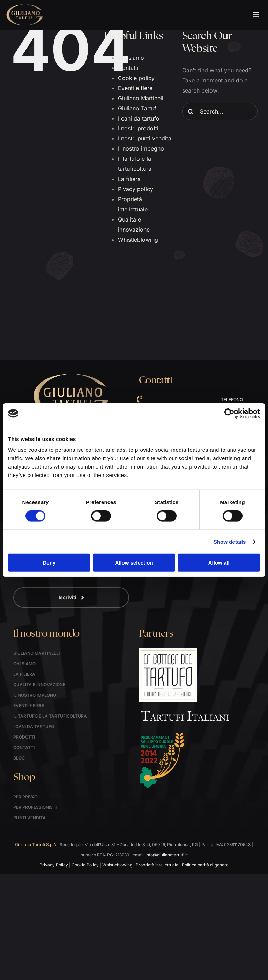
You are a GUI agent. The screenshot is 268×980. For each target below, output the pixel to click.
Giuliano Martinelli (141, 98)
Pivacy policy (136, 189)
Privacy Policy (54, 865)
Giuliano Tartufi (138, 108)
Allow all (219, 563)
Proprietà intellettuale (157, 865)
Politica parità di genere (205, 865)
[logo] (25, 6)
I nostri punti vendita (145, 138)
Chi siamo (131, 58)
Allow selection (134, 563)
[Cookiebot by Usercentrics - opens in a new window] (229, 413)
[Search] (191, 111)
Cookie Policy (85, 865)
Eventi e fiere (135, 88)
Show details (230, 541)
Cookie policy (136, 78)
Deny (49, 563)
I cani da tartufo (139, 118)
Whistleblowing (138, 240)
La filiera (129, 179)
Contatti (128, 68)
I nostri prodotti (138, 128)
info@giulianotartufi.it (167, 855)
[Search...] (220, 111)
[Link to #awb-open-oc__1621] (256, 15)
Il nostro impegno (141, 148)
